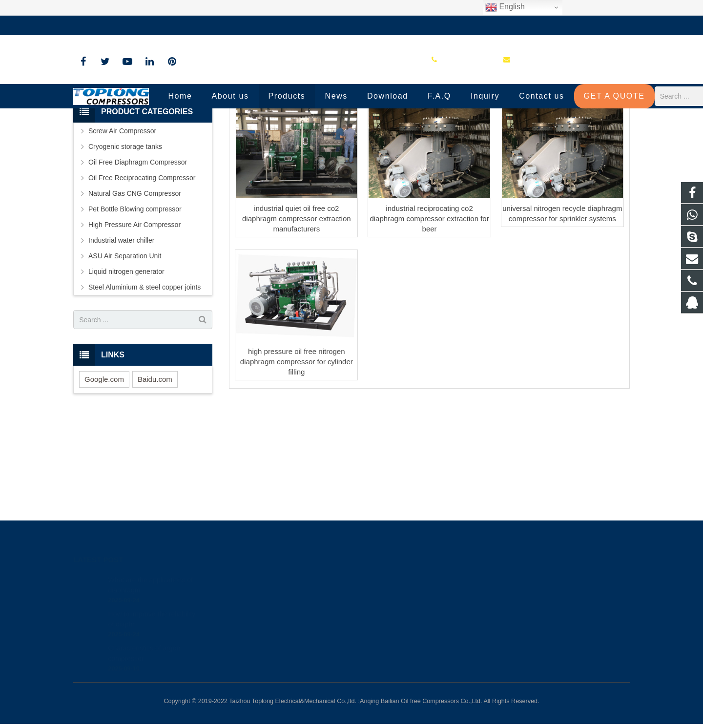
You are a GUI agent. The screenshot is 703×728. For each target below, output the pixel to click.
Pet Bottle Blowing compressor (135, 289)
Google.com (104, 459)
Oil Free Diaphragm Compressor (138, 242)
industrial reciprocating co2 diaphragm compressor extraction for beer (429, 298)
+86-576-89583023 (110, 25)
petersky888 (386, 636)
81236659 (384, 580)
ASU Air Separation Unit (125, 335)
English (505, 7)
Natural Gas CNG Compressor (135, 273)
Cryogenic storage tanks (125, 226)
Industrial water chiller (121, 320)
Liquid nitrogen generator (126, 351)
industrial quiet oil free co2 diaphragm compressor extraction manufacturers (297, 298)
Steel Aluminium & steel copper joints (145, 367)
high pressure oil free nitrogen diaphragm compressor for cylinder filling (297, 441)
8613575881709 (391, 594)
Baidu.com (155, 459)
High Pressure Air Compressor (134, 304)
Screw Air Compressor (122, 210)
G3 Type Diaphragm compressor (352, 133)
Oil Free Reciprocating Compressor (142, 257)
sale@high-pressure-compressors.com (213, 25)
